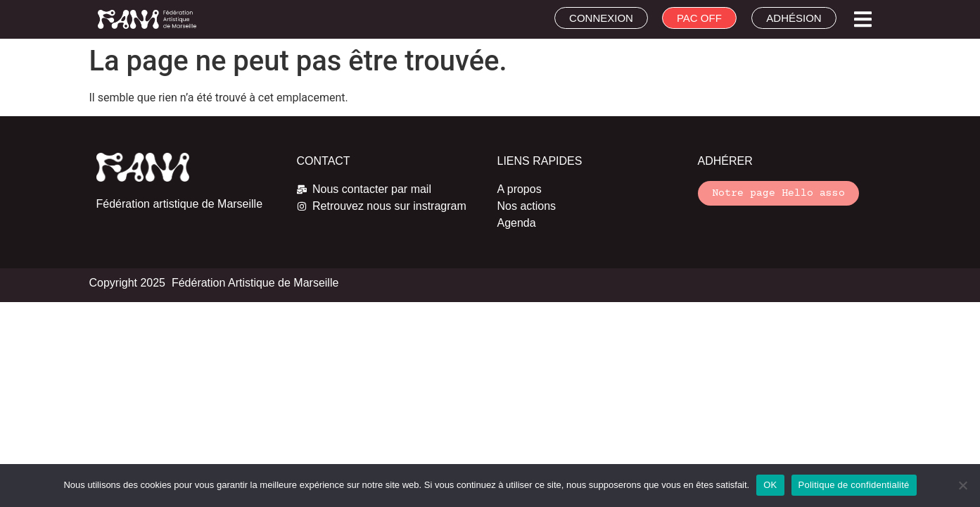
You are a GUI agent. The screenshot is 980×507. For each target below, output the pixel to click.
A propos (520, 189)
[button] (863, 19)
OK (770, 485)
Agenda (517, 223)
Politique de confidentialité (854, 485)
